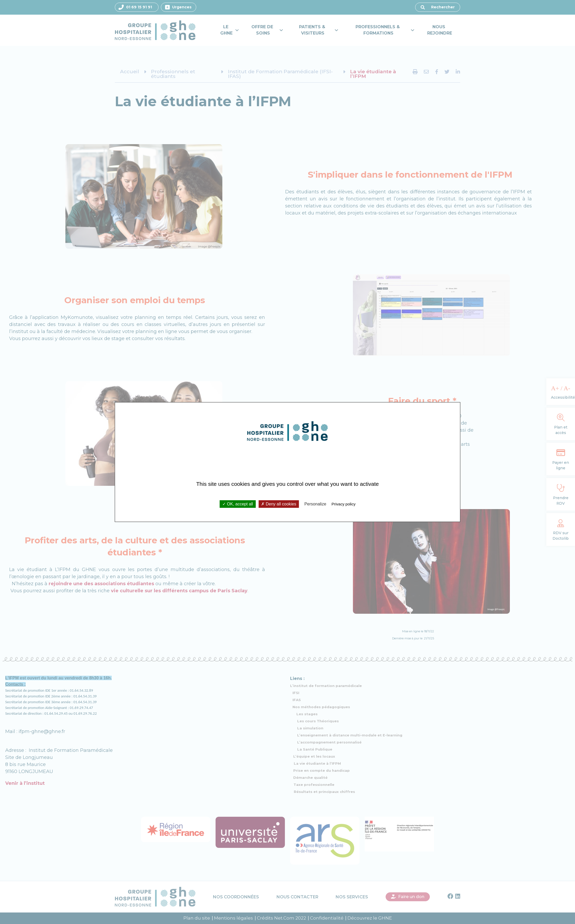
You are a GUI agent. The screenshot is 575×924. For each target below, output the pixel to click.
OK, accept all (238, 504)
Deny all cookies (279, 504)
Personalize (315, 504)
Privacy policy (343, 504)
